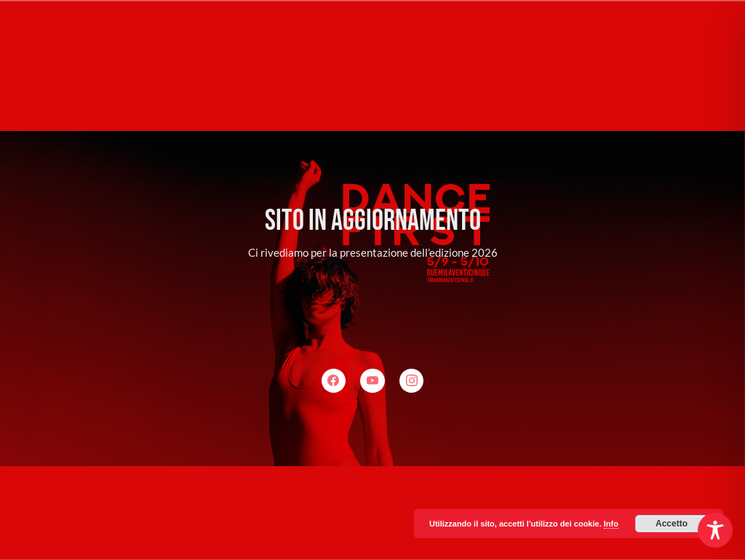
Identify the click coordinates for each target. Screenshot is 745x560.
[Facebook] (334, 381)
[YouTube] (372, 381)
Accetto (672, 524)
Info (611, 524)
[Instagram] (412, 381)
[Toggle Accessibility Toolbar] (715, 530)
